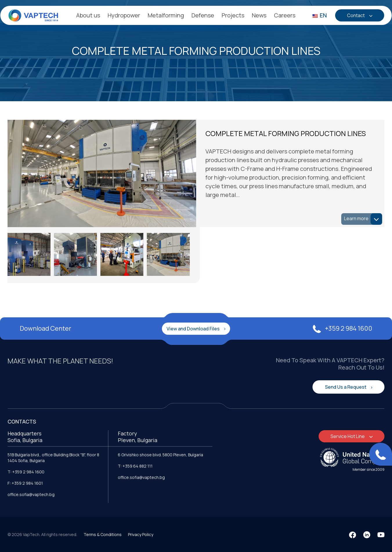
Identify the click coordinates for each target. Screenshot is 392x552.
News (259, 15)
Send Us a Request (346, 386)
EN (320, 15)
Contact (356, 15)
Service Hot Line (348, 435)
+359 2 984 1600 (343, 327)
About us (88, 15)
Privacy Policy (141, 534)
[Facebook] (353, 534)
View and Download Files (194, 327)
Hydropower (124, 15)
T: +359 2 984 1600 (26, 471)
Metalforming (166, 15)
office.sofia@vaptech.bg (31, 494)
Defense (203, 15)
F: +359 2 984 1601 (25, 482)
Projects (233, 15)
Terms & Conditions (103, 534)
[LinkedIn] (367, 534)
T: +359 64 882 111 (135, 465)
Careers (285, 15)
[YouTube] (381, 534)
